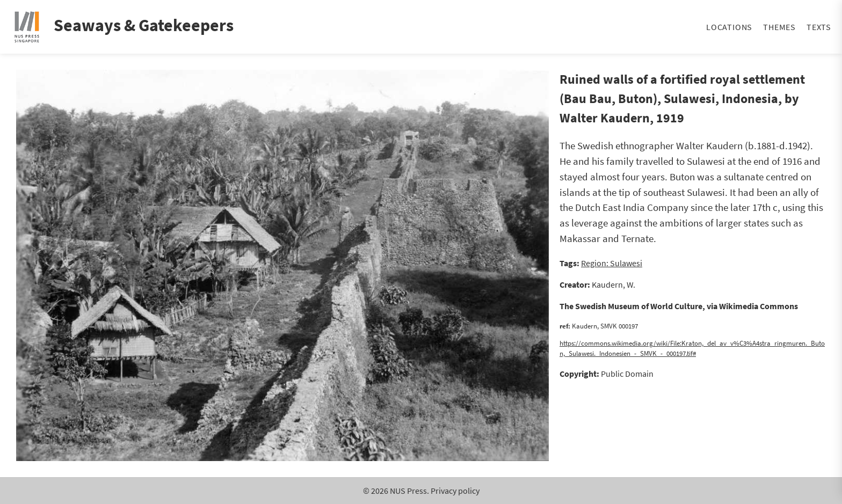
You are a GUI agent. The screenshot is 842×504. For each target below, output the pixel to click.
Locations (729, 27)
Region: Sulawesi (612, 263)
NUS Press (408, 491)
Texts (819, 27)
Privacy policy (455, 491)
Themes (779, 27)
